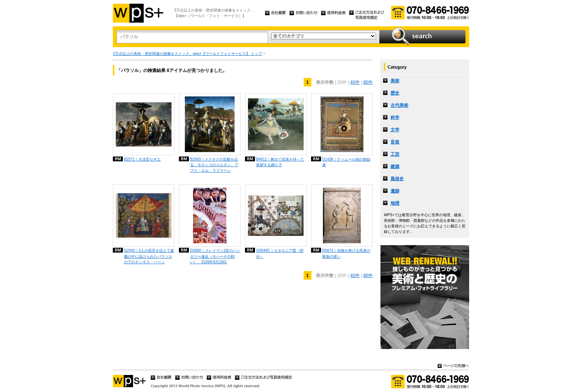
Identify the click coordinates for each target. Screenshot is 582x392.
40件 (355, 82)
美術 (395, 81)
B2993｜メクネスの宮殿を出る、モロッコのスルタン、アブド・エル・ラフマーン (214, 165)
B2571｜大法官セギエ (142, 159)
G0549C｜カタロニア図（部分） (280, 253)
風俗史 (397, 179)
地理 (395, 203)
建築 (395, 167)
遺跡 (395, 191)
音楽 (395, 142)
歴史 (395, 93)
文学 (395, 130)
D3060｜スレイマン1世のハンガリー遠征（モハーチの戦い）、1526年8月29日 (215, 256)
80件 (368, 82)
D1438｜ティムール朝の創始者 (346, 162)
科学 (395, 118)
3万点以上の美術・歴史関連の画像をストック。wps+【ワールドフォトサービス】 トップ (187, 54)
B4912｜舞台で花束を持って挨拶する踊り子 (280, 162)
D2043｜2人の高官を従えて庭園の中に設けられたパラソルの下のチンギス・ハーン (149, 256)
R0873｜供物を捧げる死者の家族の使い (346, 253)
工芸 (395, 154)
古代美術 (399, 105)
